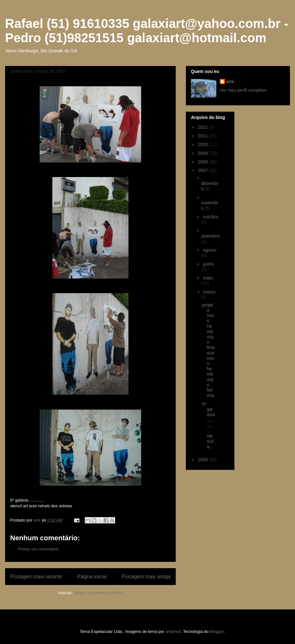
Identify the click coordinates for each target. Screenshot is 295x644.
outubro (210, 217)
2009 (203, 153)
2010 (203, 144)
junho (208, 264)
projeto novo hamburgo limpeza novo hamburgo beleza (209, 350)
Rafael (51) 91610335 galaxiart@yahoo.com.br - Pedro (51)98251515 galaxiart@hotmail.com (147, 31)
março (209, 292)
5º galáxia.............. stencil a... (209, 425)
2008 (203, 162)
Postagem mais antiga (146, 577)
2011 (203, 136)
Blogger (217, 631)
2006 (203, 460)
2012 (203, 127)
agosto (210, 250)
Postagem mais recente (36, 577)
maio (208, 278)
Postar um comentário (38, 549)
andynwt (173, 631)
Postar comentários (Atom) (98, 593)
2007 (203, 170)
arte (230, 82)
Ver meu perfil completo (243, 90)
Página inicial (92, 577)
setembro (210, 236)
